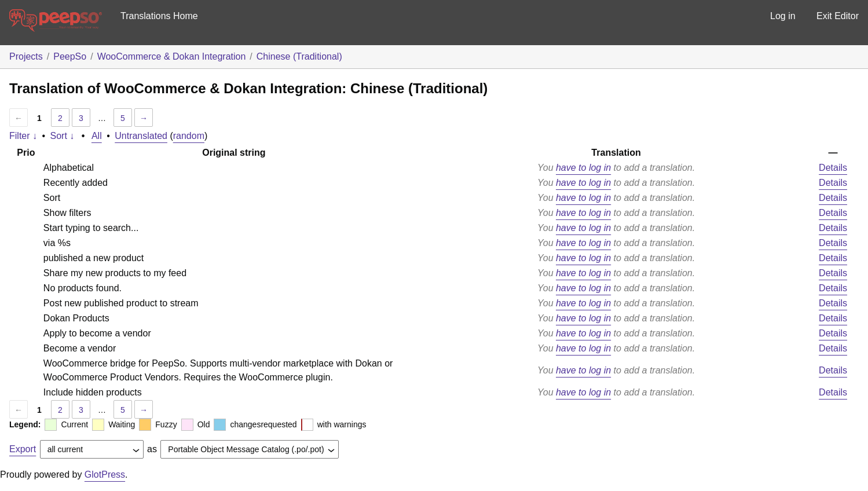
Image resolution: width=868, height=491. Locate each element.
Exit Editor (838, 16)
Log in (783, 16)
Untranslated (141, 136)
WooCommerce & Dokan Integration (172, 56)
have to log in (583, 168)
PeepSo (70, 56)
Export (23, 449)
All (97, 136)
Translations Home (159, 16)
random (189, 136)
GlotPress (105, 474)
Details (833, 168)
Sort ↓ (63, 136)
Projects (26, 56)
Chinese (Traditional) (299, 56)
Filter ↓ (23, 136)
